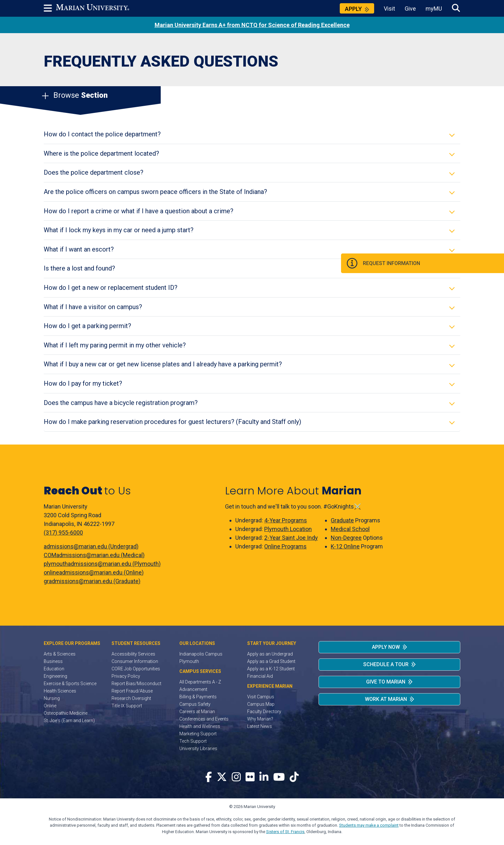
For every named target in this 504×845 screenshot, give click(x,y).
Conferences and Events (204, 719)
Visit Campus (261, 697)
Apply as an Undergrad (270, 654)
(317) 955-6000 (63, 533)
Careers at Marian (197, 712)
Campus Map (261, 704)
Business (53, 661)
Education (54, 669)
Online (50, 706)
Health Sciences (60, 691)
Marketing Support (198, 734)
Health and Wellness (200, 726)
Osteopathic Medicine (66, 713)
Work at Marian (386, 699)
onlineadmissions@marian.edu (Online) (94, 572)
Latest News (260, 726)
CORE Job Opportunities (136, 669)
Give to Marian (386, 682)
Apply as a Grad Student (271, 661)
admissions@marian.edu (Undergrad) (91, 546)
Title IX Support (127, 706)
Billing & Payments (198, 697)
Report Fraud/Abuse (132, 691)
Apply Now (386, 647)
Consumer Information (135, 661)
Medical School (350, 529)
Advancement (193, 689)
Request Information (463, 264)
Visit (389, 9)
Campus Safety (195, 704)
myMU (434, 9)
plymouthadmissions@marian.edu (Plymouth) (102, 564)
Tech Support (193, 741)
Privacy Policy (126, 676)
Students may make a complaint (369, 825)
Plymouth (189, 661)
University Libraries (198, 749)
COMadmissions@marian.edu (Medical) (94, 555)
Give (410, 9)
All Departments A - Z (200, 682)
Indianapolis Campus (201, 654)
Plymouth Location (288, 529)
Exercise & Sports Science (70, 684)
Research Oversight (131, 698)
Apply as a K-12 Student (271, 669)
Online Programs (285, 546)
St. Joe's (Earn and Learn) (69, 721)
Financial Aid (260, 676)
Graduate (342, 520)
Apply (353, 9)
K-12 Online (345, 546)
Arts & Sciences (60, 654)
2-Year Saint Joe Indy (291, 538)
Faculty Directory (264, 712)
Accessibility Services (133, 654)
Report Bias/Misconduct (136, 684)
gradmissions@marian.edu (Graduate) (92, 581)
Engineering (55, 676)
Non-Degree (346, 538)
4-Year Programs (286, 520)
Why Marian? (260, 719)
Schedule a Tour (386, 664)
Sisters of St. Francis (285, 832)
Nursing (52, 698)
